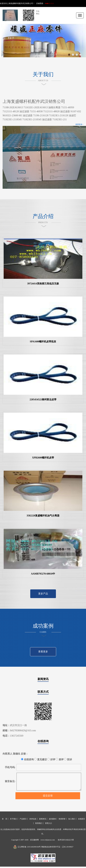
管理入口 (48, 823)
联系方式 (43, 692)
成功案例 (52, 819)
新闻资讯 (43, 679)
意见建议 (41, 759)
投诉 (68, 759)
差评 (60, 759)
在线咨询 (43, 741)
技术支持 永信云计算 (66, 840)
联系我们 (39, 823)
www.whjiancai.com (48, 840)
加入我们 (72, 819)
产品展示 (23, 819)
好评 (51, 759)
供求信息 (33, 819)
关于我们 (13, 819)
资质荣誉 (62, 819)
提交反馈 (48, 796)
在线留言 (81, 819)
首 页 (5, 819)
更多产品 (43, 594)
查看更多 (43, 652)
